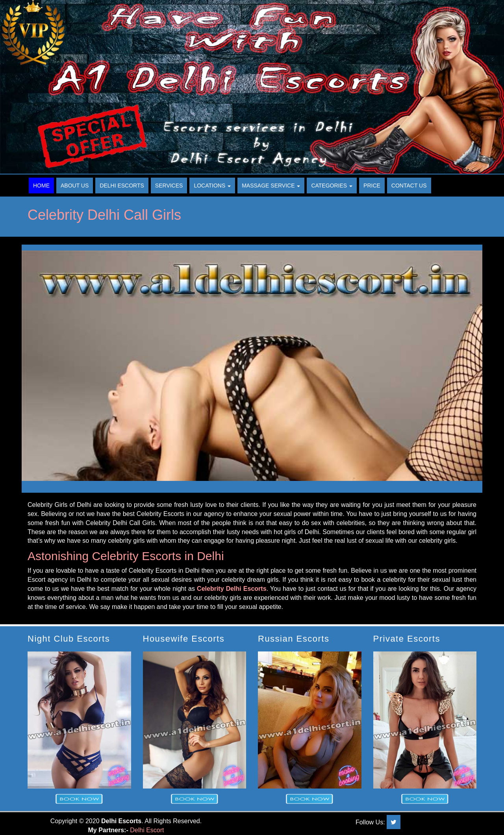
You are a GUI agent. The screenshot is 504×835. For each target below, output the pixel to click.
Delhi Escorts (122, 186)
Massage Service (271, 186)
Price (372, 186)
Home (41, 186)
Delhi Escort (147, 830)
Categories (332, 186)
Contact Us (409, 186)
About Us (75, 186)
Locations (212, 186)
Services (169, 186)
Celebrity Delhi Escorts (232, 589)
